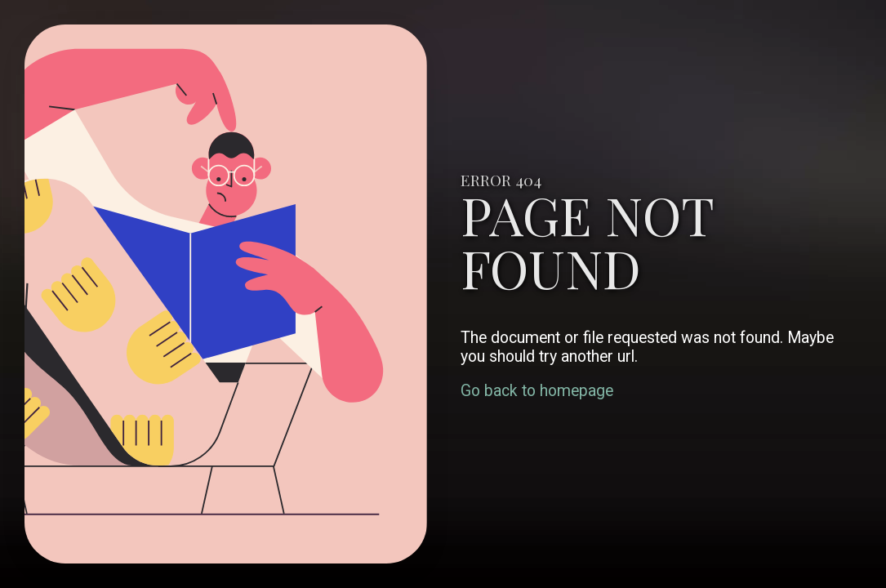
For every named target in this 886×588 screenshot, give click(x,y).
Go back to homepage (537, 391)
